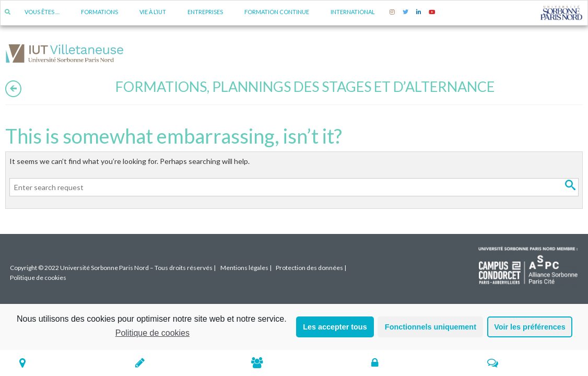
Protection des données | (311, 268)
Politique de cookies (152, 333)
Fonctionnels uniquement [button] (431, 327)
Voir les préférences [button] (530, 327)
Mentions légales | (246, 268)
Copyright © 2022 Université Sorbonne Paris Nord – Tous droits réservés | (113, 268)
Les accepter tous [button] (335, 327)
